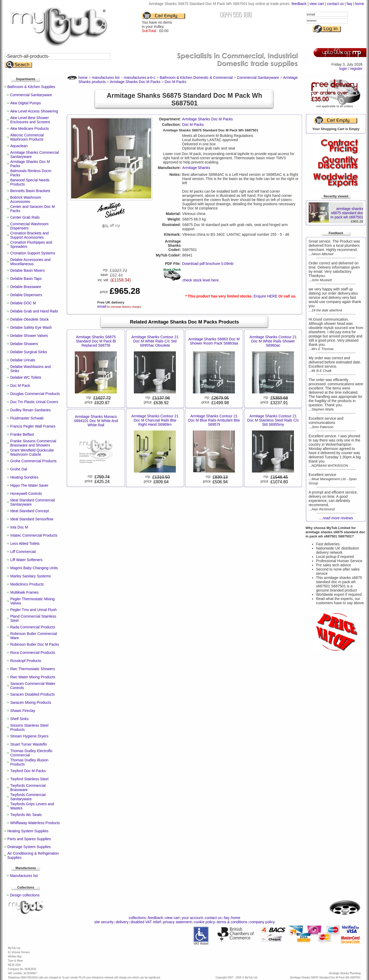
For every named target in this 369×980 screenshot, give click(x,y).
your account (192, 918)
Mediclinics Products (27, 584)
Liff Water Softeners (26, 560)
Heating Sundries (24, 477)
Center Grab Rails (25, 217)
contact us (335, 4)
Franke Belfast (22, 434)
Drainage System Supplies (29, 847)
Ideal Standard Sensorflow (32, 519)
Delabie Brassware (26, 287)
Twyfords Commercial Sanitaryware (28, 797)
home (359, 4)
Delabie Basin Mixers (28, 270)
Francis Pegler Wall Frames (33, 426)
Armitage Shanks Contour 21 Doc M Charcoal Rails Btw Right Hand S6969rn (155, 420)
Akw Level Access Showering (34, 111)
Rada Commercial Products (33, 627)
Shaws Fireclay (23, 711)
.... (336, 518)
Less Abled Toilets (25, 543)
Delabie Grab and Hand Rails (34, 311)
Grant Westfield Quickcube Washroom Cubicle (32, 452)
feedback (299, 4)
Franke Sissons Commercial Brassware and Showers (33, 443)
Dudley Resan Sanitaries (30, 410)
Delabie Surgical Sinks (29, 352)
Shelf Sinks (19, 719)
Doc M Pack (20, 386)
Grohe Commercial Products (33, 461)
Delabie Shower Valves (29, 336)
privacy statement (177, 922)
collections (137, 918)
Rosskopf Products (26, 661)
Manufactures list (24, 876)
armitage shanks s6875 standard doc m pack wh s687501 (347, 213)
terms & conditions (232, 922)
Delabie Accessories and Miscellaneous (30, 262)
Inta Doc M (19, 527)
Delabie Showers (24, 344)
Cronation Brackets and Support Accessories (29, 235)
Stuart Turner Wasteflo (29, 744)
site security (104, 922)
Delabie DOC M (23, 303)
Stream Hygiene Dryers (29, 736)
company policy (262, 922)
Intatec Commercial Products (34, 535)
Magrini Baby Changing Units (34, 568)
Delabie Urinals (23, 360)
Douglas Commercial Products (35, 394)
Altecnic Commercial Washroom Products (27, 137)
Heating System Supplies (28, 831)
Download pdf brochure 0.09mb (208, 264)
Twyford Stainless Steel (29, 779)
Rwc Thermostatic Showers (33, 669)
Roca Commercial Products (33, 653)
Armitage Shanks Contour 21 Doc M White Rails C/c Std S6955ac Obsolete (155, 341)
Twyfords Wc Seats (26, 815)
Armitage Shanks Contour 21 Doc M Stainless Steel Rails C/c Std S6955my (273, 420)
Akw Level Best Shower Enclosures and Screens (30, 120)
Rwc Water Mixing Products (33, 677)
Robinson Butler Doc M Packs (35, 644)
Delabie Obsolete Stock (29, 319)
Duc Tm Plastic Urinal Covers (34, 402)
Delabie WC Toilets (26, 377)
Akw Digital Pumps (26, 103)
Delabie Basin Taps (26, 279)
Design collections (25, 895)
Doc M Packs (193, 125)
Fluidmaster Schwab (27, 418)
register (356, 69)
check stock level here (201, 280)
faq (349, 4)
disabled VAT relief (146, 922)
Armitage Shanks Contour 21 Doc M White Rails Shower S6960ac (273, 341)
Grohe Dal (19, 469)
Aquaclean (19, 146)
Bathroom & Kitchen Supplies (31, 87)
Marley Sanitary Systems (31, 576)
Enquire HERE (265, 296)
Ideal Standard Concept (30, 511)
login (343, 69)
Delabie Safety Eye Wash (31, 327)
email (102, 306)
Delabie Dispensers (26, 295)
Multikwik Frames (24, 592)
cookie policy (204, 922)
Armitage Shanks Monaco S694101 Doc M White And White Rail (96, 421)
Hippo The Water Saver (29, 485)
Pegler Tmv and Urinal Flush (33, 610)
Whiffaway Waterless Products (35, 823)
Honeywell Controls (26, 494)
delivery (122, 922)
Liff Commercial (23, 552)
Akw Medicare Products (30, 129)
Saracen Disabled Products (33, 694)
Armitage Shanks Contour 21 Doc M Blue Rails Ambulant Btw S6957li (214, 420)
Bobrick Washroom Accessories (26, 199)
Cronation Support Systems (33, 253)
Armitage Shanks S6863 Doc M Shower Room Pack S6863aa (214, 341)
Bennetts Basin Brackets (30, 191)
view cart (317, 4)
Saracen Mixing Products (31, 702)
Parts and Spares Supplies (29, 839)
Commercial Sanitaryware (31, 95)
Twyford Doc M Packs (28, 771)
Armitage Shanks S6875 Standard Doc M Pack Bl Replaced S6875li (96, 341)
